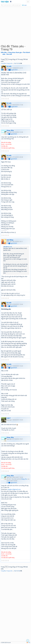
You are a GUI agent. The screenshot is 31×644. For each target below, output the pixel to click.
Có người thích (12, 70)
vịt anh (9, 66)
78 (19, 63)
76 (15, 63)
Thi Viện (5, 2)
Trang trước (9, 63)
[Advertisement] (15, 25)
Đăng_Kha (10, 130)
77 (17, 63)
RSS (28, 643)
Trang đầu (3, 63)
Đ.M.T (9, 418)
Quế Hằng (10, 240)
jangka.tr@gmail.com (14, 489)
